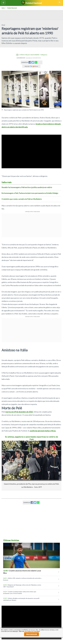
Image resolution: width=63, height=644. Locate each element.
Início (3, 8)
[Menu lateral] (3, 3)
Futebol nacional (12, 8)
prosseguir (31, 634)
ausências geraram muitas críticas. (43, 431)
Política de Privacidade (33, 631)
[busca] (60, 3)
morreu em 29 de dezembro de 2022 (19, 412)
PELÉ (3, 25)
